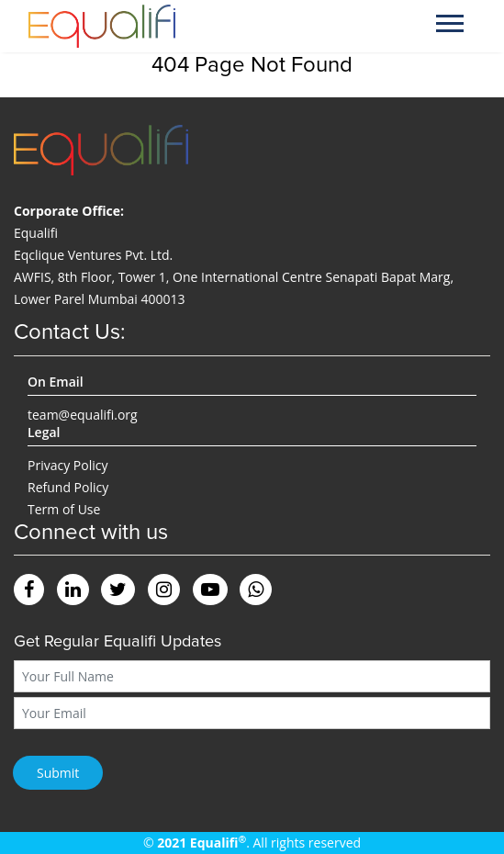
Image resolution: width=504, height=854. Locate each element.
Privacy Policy (67, 465)
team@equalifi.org (83, 415)
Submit (58, 773)
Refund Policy (68, 487)
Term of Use (64, 509)
